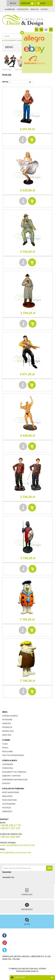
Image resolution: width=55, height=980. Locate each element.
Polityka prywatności (13, 755)
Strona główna (10, 716)
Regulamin (7, 752)
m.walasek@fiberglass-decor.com (17, 845)
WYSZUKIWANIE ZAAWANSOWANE (17, 41)
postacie (7, 808)
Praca (5, 748)
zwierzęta (7, 812)
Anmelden (27, 3)
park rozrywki (10, 800)
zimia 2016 (7, 735)
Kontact (44, 9)
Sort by (5, 82)
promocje (7, 727)
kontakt (6, 783)
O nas (5, 744)
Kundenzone (23, 9)
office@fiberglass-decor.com (15, 853)
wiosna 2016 (8, 731)
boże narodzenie (11, 792)
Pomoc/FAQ (8, 768)
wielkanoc (7, 796)
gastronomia (9, 804)
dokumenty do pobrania (14, 772)
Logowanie (8, 764)
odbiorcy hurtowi (11, 776)
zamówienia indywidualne (15, 780)
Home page (7, 70)
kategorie (7, 720)
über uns (34, 9)
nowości (7, 723)
